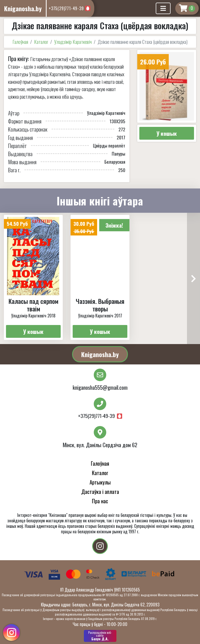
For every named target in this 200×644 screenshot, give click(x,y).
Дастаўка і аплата (100, 491)
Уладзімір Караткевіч (73, 42)
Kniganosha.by (100, 354)
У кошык (167, 133)
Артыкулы (100, 482)
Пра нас (100, 501)
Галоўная (20, 42)
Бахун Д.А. (100, 636)
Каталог (41, 42)
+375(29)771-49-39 (66, 8)
